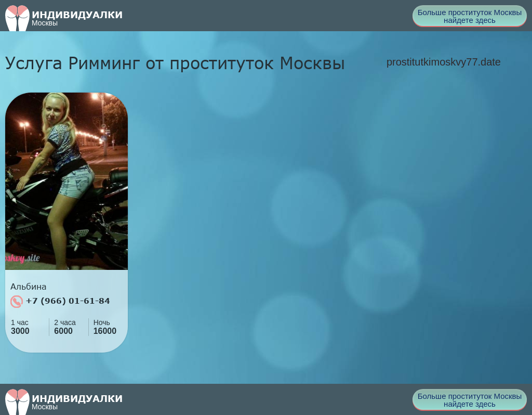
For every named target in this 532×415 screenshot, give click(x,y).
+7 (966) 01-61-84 (60, 302)
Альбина (29, 287)
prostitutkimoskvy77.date (444, 62)
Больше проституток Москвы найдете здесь (470, 16)
